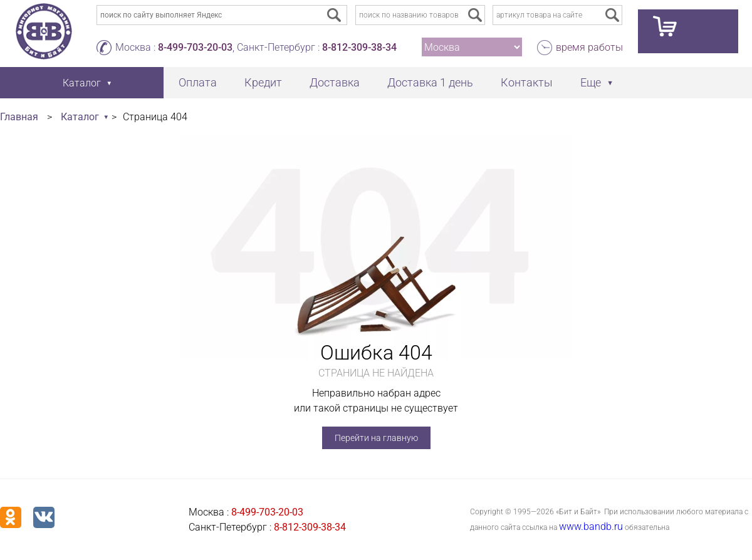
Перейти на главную (376, 438)
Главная (19, 117)
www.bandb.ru (591, 526)
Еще (591, 82)
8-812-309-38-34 (359, 47)
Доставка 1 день (430, 82)
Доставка (335, 82)
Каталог (80, 117)
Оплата (198, 82)
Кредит (263, 82)
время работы (589, 47)
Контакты (527, 82)
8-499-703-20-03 (195, 47)
